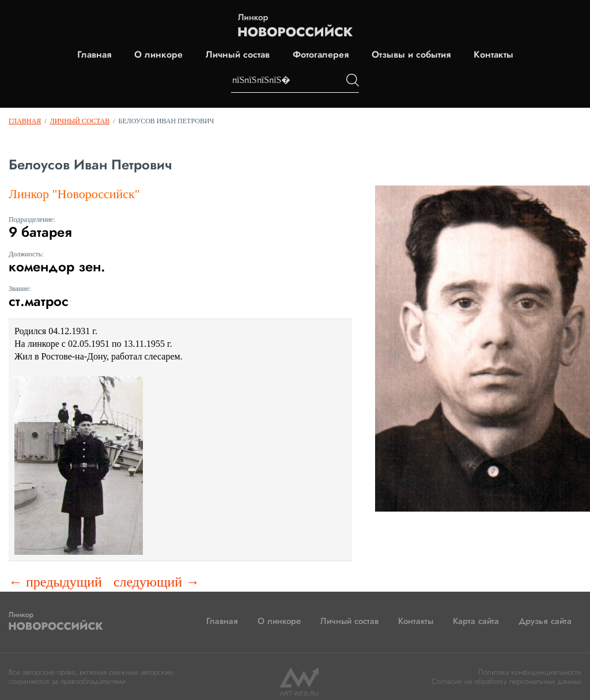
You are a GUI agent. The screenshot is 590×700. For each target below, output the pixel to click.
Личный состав (238, 55)
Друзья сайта (545, 621)
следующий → (156, 582)
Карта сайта (476, 621)
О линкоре (158, 55)
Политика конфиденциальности (530, 672)
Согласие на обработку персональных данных (506, 681)
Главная (94, 55)
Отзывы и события (411, 55)
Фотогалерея (321, 55)
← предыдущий (55, 582)
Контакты (493, 55)
